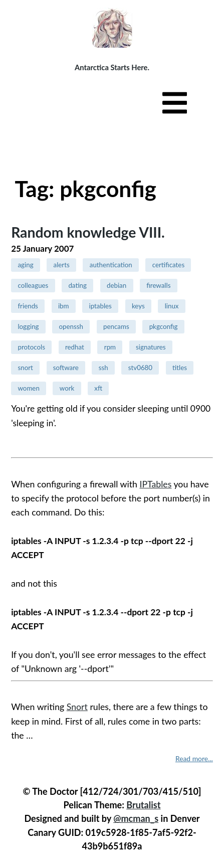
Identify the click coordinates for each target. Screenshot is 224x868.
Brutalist (143, 805)
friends (28, 306)
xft (98, 388)
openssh (71, 326)
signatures (151, 347)
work (67, 388)
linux (172, 306)
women (28, 388)
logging (28, 326)
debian (117, 285)
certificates (168, 265)
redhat (75, 347)
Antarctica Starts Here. (112, 67)
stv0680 (140, 368)
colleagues (33, 285)
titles (180, 368)
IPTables (155, 484)
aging (25, 265)
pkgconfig (164, 326)
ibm (64, 306)
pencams (116, 326)
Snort (77, 707)
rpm (110, 347)
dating (77, 285)
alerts (62, 265)
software (66, 368)
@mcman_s (136, 818)
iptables (100, 306)
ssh (103, 368)
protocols (31, 347)
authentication (111, 265)
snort (25, 368)
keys (138, 306)
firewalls (158, 285)
